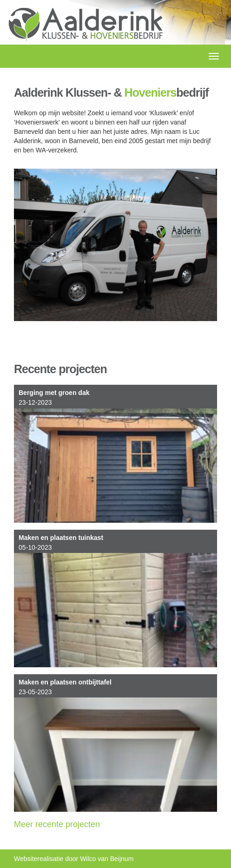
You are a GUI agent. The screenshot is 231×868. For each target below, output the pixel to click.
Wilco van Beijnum (107, 859)
